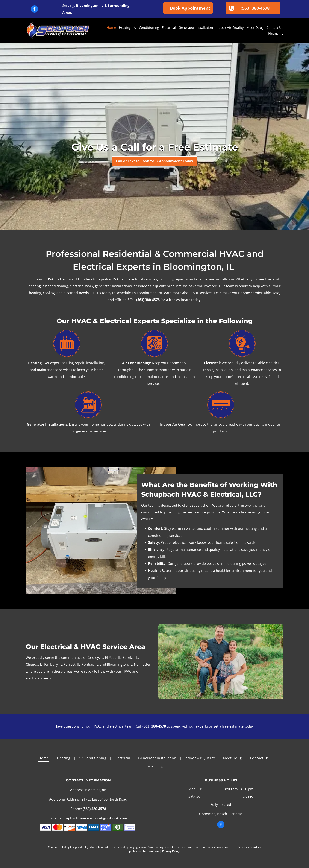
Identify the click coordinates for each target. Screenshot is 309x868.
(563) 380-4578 (148, 300)
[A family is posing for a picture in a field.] (221, 662)
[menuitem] (110, 28)
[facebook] (35, 10)
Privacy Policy (171, 851)
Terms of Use (151, 851)
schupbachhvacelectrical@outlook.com (94, 818)
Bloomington (87, 6)
